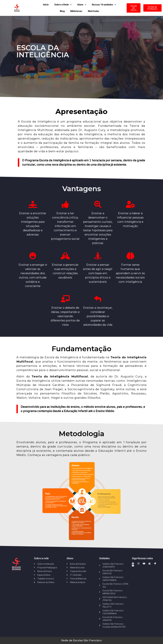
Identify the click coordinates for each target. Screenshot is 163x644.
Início (46, 5)
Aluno (82, 5)
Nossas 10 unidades (104, 5)
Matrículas (94, 11)
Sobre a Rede (63, 5)
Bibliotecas (76, 11)
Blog (62, 11)
